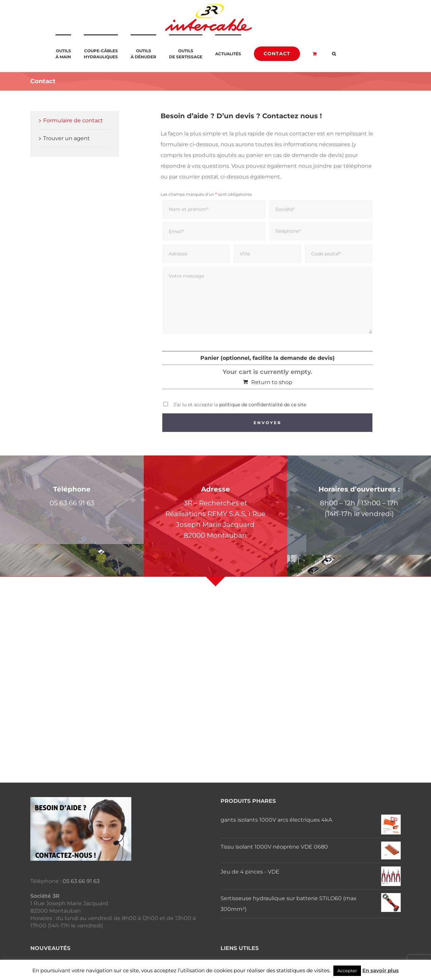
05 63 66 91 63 (81, 881)
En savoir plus (380, 970)
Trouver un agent (67, 138)
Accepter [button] (347, 971)
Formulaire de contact (73, 120)
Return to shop (272, 382)
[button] (334, 53)
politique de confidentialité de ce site (263, 405)
